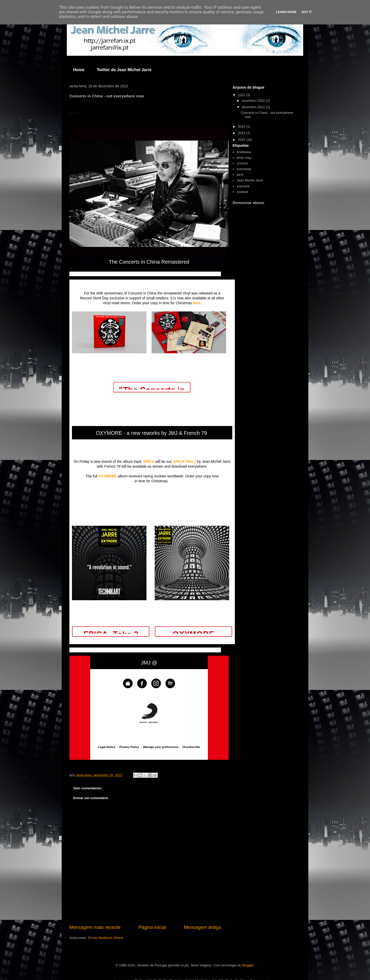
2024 (242, 133)
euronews (244, 169)
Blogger (248, 965)
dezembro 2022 (254, 107)
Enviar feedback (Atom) (106, 938)
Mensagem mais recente (95, 927)
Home (79, 70)
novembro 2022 (254, 101)
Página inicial (152, 927)
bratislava (244, 152)
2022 (242, 95)
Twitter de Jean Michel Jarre (124, 70)
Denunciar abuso (248, 203)
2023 (242, 127)
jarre (240, 175)
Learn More (286, 12)
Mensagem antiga (202, 927)
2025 (242, 140)
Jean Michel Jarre (250, 180)
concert (242, 163)
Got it (307, 12)
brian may (244, 158)
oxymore (243, 186)
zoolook (242, 192)
